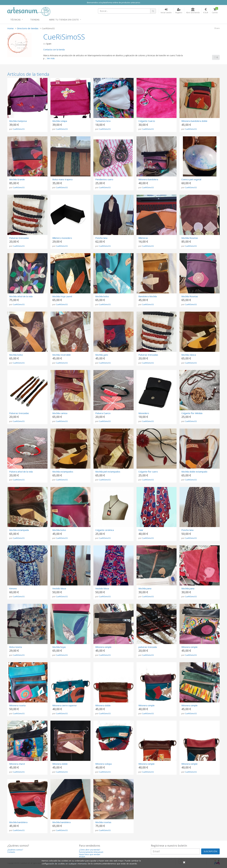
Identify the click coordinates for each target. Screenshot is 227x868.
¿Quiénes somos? (15, 850)
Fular (141, 530)
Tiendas (35, 20)
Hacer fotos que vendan (90, 854)
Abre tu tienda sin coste (64, 20)
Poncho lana (101, 238)
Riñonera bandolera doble (194, 121)
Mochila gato (102, 355)
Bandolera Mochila (148, 296)
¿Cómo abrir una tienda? (90, 850)
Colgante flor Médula (192, 413)
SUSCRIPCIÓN (210, 851)
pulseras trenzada (148, 647)
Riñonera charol (17, 764)
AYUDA (82, 857)
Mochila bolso (102, 296)
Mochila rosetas (103, 822)
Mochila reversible (62, 355)
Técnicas (15, 20)
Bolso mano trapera (62, 179)
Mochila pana (145, 588)
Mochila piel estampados (108, 472)
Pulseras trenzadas (19, 238)
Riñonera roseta (17, 705)
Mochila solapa (60, 121)
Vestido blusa (59, 588)
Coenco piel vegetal (191, 179)
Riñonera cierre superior (65, 705)
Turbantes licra (103, 121)
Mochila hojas (59, 647)
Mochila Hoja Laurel (62, 296)
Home (10, 28)
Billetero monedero (62, 238)
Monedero (144, 413)
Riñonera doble (103, 705)
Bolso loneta (16, 647)
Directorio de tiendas (28, 28)
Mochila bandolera (18, 822)
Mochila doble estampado (194, 472)
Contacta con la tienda (54, 50)
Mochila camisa (60, 413)
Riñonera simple (103, 647)
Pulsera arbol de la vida (21, 472)
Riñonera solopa (103, 764)
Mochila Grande (17, 179)
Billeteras (143, 238)
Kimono (13, 588)
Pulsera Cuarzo (103, 413)
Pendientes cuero (104, 179)
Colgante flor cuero (148, 472)
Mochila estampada (19, 530)
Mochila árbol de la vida (21, 296)
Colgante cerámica (105, 530)
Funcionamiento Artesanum (91, 852)
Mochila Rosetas (190, 238)
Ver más (51, 58)
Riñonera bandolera (148, 179)
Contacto (11, 852)
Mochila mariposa (18, 121)
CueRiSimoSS (19, 129)
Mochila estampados (63, 472)
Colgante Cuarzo (147, 121)
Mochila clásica (189, 355)
